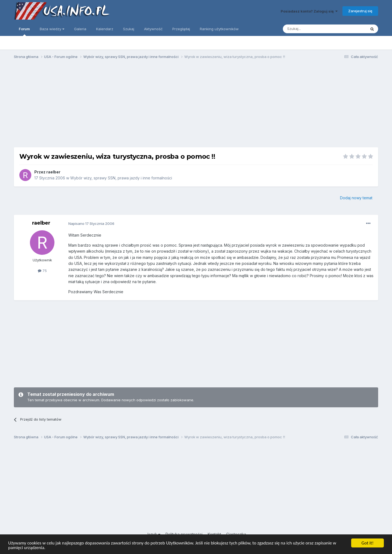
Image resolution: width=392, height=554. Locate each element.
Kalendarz (105, 29)
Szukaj (129, 29)
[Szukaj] (311, 29)
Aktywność (153, 29)
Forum (24, 31)
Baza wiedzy (52, 29)
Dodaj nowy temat (356, 198)
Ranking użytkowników (219, 29)
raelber (53, 172)
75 (42, 271)
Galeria (80, 29)
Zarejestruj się (360, 11)
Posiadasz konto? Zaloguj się (309, 11)
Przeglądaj (181, 29)
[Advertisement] (196, 106)
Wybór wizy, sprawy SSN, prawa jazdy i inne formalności (121, 178)
